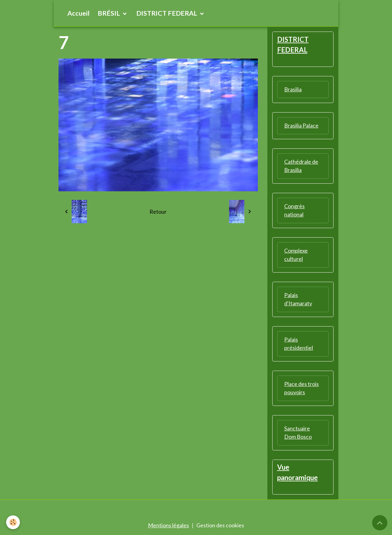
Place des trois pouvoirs (302, 388)
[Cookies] (13, 522)
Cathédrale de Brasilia (301, 166)
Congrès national (294, 210)
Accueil (78, 13)
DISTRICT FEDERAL (167, 13)
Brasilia (293, 89)
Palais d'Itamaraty (298, 299)
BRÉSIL (109, 13)
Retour (158, 212)
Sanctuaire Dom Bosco (298, 432)
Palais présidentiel (299, 344)
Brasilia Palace (301, 125)
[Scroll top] (380, 523)
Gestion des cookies (220, 525)
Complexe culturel (296, 255)
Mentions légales (168, 525)
